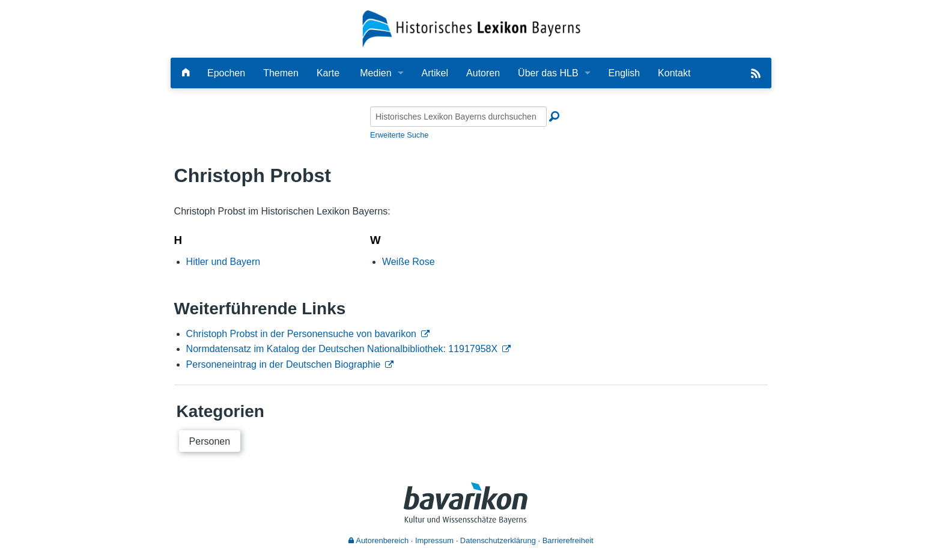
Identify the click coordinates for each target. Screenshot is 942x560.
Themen (281, 73)
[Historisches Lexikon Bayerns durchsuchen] (458, 117)
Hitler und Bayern (223, 262)
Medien (375, 73)
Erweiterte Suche (399, 135)
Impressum (434, 540)
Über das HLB (548, 73)
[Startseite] (471, 28)
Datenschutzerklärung (498, 540)
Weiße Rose (409, 262)
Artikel (435, 73)
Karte (328, 73)
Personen (210, 441)
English (624, 73)
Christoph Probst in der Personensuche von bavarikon (301, 334)
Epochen (226, 73)
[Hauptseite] (186, 73)
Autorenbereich (378, 540)
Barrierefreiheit (568, 540)
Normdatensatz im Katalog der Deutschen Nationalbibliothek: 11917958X (342, 349)
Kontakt (674, 73)
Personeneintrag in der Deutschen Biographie (284, 364)
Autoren (483, 73)
